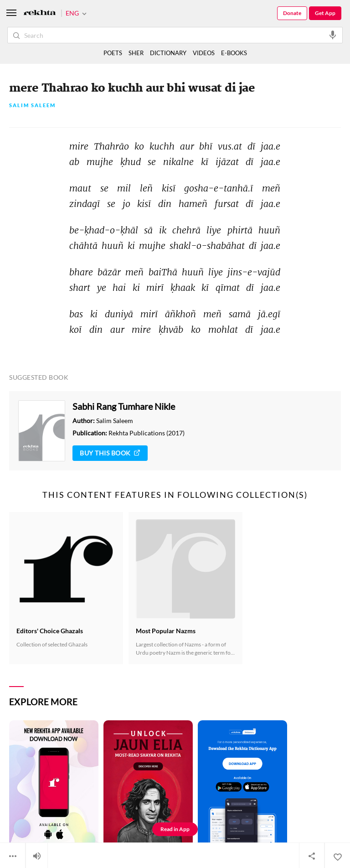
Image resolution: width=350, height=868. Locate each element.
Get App (325, 13)
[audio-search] (333, 35)
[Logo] (40, 13)
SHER (136, 53)
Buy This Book (110, 453)
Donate (292, 13)
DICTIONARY (168, 53)
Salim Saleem (32, 106)
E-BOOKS (234, 53)
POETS (113, 53)
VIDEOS (204, 53)
